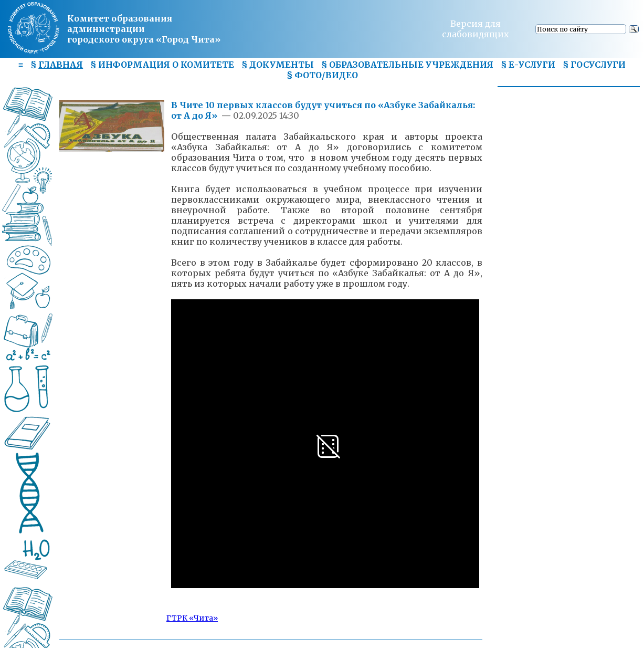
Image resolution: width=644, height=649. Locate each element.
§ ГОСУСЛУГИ (594, 65)
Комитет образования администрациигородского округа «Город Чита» (144, 29)
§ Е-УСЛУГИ (528, 65)
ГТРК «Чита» (192, 618)
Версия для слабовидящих (476, 29)
